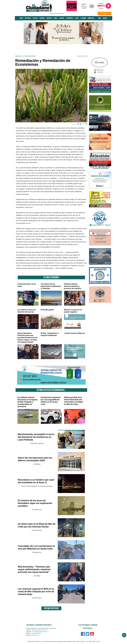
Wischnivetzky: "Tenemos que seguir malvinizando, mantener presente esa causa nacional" (34, 569)
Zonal (56, 18)
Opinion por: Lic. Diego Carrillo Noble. (26, 56)
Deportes (49, 18)
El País (77, 18)
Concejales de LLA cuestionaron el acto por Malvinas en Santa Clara (36, 547)
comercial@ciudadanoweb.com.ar (40, 632)
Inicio (21, 18)
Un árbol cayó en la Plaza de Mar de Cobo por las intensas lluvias (37, 525)
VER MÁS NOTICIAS (51, 608)
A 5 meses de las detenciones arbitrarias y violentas (51, 286)
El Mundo (83, 18)
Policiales (28, 18)
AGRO (98, 18)
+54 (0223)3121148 (36, 633)
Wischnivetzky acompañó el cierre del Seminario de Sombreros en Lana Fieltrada (36, 437)
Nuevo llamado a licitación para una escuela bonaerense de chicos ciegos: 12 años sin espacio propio (27, 338)
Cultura (62, 18)
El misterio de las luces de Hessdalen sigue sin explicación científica (35, 503)
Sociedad (42, 18)
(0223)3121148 (35, 635)
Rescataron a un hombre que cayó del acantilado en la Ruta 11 (36, 481)
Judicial (105, 18)
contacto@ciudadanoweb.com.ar (39, 630)
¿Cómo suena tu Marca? (75, 333)
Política (35, 18)
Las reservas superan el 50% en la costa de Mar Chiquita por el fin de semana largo (36, 591)
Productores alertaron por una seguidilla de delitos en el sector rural (51, 401)
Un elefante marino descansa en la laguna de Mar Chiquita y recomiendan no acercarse (28, 402)
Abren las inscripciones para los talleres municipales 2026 (35, 459)
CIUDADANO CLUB (105, 13)
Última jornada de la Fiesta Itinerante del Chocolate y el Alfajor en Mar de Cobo (74, 401)
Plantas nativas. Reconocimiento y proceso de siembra (73, 286)
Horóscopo (91, 18)
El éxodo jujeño (47, 310)
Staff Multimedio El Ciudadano (88, 625)
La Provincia (69, 18)
